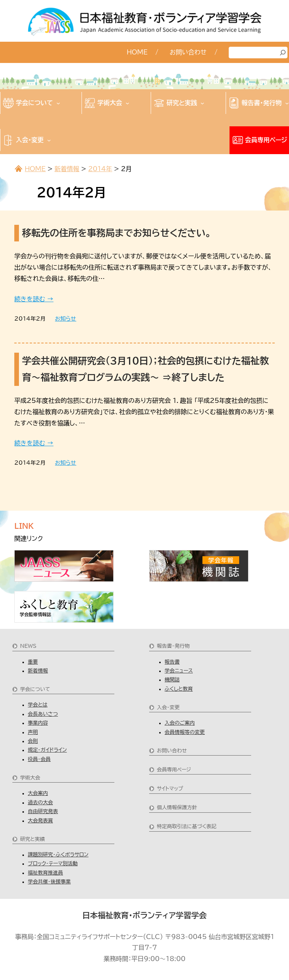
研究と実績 (32, 839)
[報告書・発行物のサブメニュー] (287, 103)
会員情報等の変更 (185, 732)
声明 (33, 732)
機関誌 (172, 680)
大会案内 (38, 793)
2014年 (100, 169)
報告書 (172, 662)
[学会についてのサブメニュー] (58, 103)
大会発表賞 (40, 821)
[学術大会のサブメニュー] (127, 103)
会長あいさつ (43, 714)
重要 (33, 662)
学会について (35, 689)
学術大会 (30, 778)
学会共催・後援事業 (49, 882)
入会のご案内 (180, 723)
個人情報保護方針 (177, 808)
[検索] (283, 53)
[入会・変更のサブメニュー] (49, 140)
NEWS (28, 646)
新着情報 (67, 169)
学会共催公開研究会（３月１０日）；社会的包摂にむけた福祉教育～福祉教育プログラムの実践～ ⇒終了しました (145, 369)
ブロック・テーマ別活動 (53, 864)
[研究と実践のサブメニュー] (202, 103)
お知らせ (65, 319)
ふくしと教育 (179, 689)
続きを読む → (34, 299)
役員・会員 (39, 759)
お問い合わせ (172, 751)
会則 (33, 741)
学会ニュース (179, 671)
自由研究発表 (43, 811)
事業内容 (38, 723)
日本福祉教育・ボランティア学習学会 (144, 915)
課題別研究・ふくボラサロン (58, 855)
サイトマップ (170, 789)
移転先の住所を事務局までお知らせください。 (116, 233)
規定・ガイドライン (47, 750)
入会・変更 (168, 707)
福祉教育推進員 (45, 873)
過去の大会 (40, 803)
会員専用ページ (174, 770)
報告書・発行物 (173, 646)
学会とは (38, 705)
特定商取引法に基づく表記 (187, 826)
